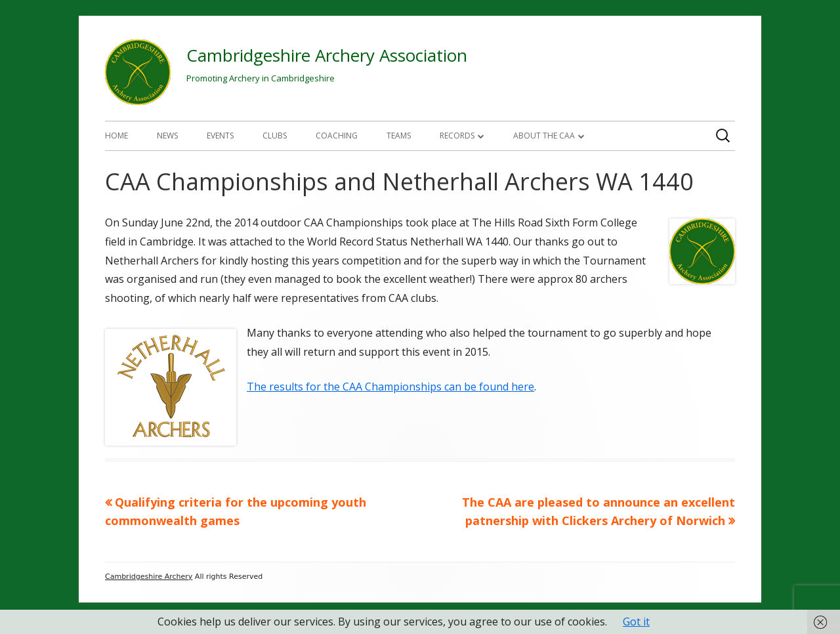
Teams (399, 136)
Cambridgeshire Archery (149, 577)
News (167, 136)
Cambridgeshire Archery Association (327, 55)
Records (457, 136)
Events (220, 136)
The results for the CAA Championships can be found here (390, 387)
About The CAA (544, 136)
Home (116, 136)
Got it (636, 622)
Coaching (337, 136)
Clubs (275, 136)
